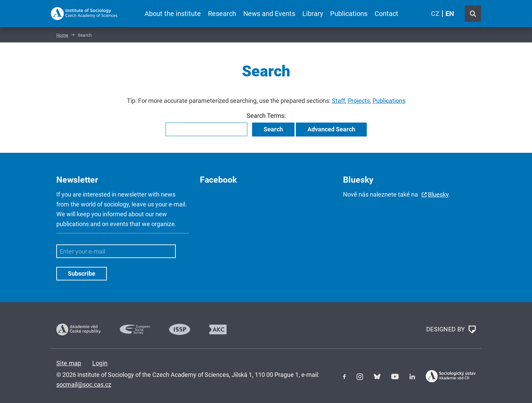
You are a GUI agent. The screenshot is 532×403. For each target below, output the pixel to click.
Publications (349, 14)
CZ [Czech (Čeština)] (435, 14)
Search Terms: (266, 116)
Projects (359, 101)
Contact (386, 14)
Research (222, 14)
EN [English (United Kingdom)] (450, 14)
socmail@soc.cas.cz (84, 384)
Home (62, 35)
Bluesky (438, 194)
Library (313, 14)
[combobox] (206, 129)
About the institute (173, 14)
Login (100, 363)
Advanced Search (331, 129)
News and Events (269, 14)
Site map (69, 363)
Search (273, 129)
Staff (338, 101)
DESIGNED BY (451, 330)
